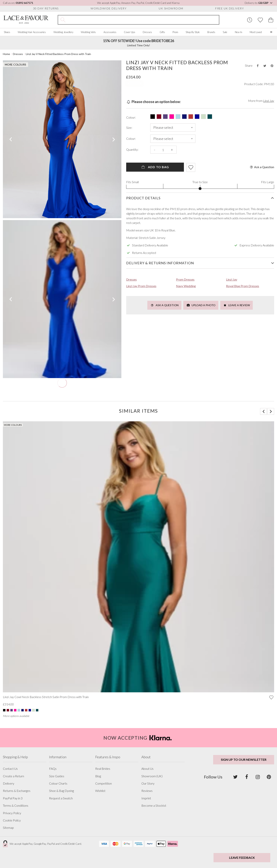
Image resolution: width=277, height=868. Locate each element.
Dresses (147, 32)
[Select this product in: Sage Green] (203, 117)
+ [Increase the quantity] (172, 150)
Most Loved (256, 32)
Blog (98, 776)
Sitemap (8, 828)
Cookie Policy (12, 820)
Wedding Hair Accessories (32, 32)
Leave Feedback (242, 858)
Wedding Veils (88, 32)
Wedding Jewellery (63, 32)
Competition (103, 783)
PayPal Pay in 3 (13, 798)
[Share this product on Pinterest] (272, 66)
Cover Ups (130, 32)
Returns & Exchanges (17, 791)
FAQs (53, 769)
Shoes (7, 32)
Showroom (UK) (152, 776)
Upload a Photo (201, 305)
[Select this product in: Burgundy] (159, 117)
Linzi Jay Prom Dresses (141, 286)
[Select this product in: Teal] (210, 117)
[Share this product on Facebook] (258, 66)
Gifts (162, 32)
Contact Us (10, 769)
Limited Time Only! (139, 43)
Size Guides (57, 776)
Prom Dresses (185, 279)
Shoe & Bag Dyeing (61, 791)
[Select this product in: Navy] (184, 117)
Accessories (110, 32)
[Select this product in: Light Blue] (178, 117)
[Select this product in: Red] (191, 117)
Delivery (9, 783)
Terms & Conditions (16, 806)
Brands (211, 32)
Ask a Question (262, 167)
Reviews (147, 791)
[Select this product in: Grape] (165, 117)
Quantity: (132, 150)
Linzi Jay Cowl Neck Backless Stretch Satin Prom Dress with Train (46, 697)
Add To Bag (155, 167)
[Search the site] (143, 20)
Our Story (148, 783)
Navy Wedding (186, 286)
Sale (225, 32)
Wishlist (100, 791)
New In (239, 32)
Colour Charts (58, 783)
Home (6, 54)
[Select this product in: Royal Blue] (197, 117)
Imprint (146, 798)
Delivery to (259, 3)
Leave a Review (237, 305)
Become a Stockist (154, 806)
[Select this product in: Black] (153, 117)
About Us (147, 769)
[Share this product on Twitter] (265, 66)
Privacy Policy (12, 813)
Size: (129, 128)
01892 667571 (24, 3)
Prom (175, 32)
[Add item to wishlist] (191, 167)
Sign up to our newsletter (244, 759)
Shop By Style (193, 32)
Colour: (131, 117)
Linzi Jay (269, 101)
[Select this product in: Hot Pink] (172, 117)
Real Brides (103, 769)
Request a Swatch (61, 798)
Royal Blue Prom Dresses (243, 286)
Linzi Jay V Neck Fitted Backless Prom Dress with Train (58, 54)
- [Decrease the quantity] (155, 150)
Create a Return (13, 776)
